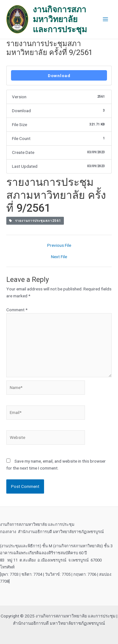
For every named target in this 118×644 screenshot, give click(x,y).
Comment (17, 310)
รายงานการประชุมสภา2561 (35, 221)
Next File (59, 257)
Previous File (59, 246)
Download (59, 76)
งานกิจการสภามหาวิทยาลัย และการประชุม (60, 19)
